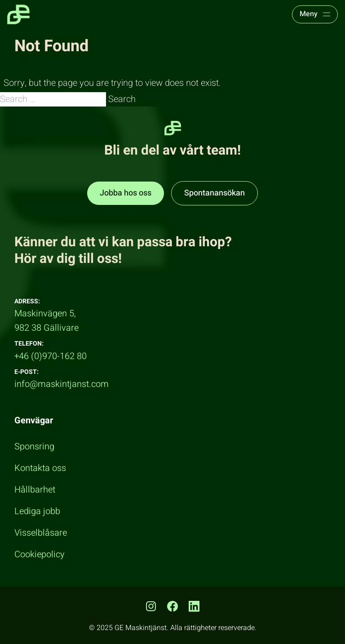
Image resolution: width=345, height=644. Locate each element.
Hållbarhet (35, 490)
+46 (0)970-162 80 (51, 356)
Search (122, 99)
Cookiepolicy (40, 554)
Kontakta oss (40, 468)
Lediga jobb (37, 511)
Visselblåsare (41, 533)
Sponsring (34, 446)
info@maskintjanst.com (62, 384)
